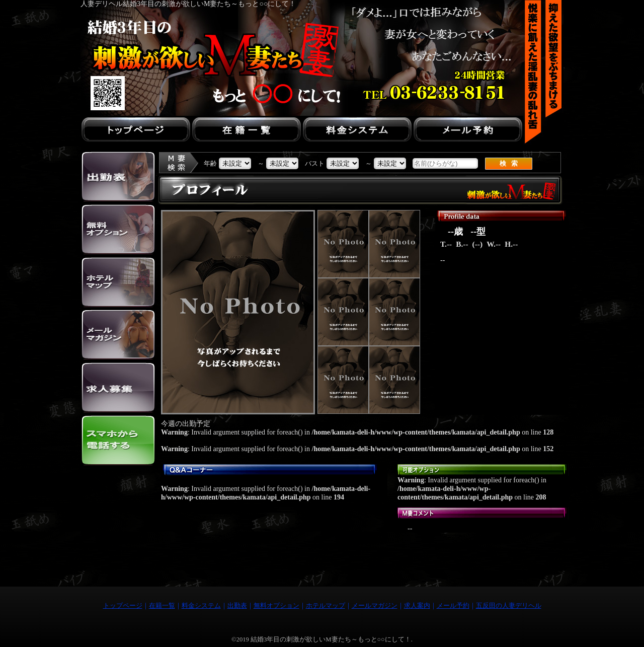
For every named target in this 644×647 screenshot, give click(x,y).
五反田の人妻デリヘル (509, 606)
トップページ (123, 606)
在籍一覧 (162, 606)
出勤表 (237, 606)
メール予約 (453, 606)
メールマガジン (375, 606)
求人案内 (417, 606)
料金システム (201, 606)
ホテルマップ (326, 606)
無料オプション (276, 606)
